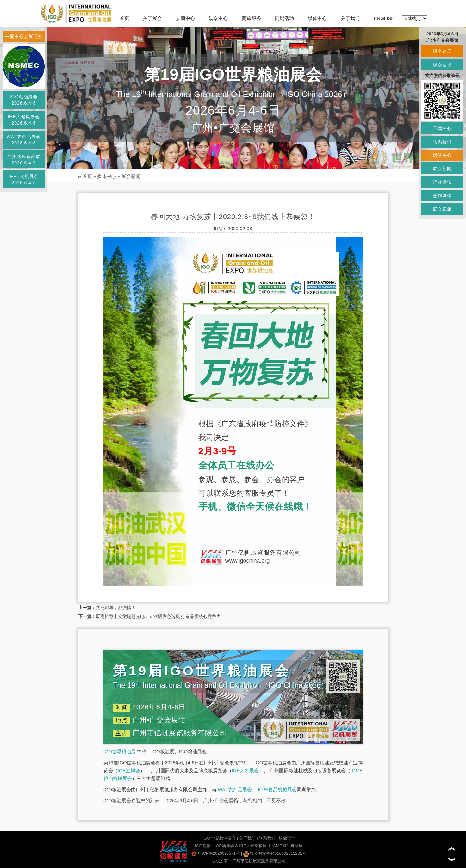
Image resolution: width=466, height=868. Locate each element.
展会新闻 (131, 176)
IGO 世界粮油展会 (219, 838)
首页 (124, 18)
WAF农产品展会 (235, 789)
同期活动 (284, 18)
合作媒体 (442, 196)
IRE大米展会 (245, 770)
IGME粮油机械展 (287, 846)
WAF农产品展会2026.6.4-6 (24, 140)
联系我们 (267, 838)
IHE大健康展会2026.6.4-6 (24, 120)
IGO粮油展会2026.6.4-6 (24, 100)
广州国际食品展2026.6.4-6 (24, 160)
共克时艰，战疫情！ (116, 608)
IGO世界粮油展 (120, 752)
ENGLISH (384, 18)
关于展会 (152, 18)
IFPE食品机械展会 (277, 789)
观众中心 (218, 18)
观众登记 (442, 65)
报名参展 (442, 51)
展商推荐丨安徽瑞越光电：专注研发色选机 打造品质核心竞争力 (158, 616)
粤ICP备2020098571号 (216, 853)
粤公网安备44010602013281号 (275, 853)
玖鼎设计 (287, 838)
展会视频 (442, 209)
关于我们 (350, 18)
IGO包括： (205, 846)
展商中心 (185, 18)
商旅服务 (252, 18)
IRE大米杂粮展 (253, 846)
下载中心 (442, 128)
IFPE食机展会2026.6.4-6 (24, 180)
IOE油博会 (129, 770)
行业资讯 (442, 182)
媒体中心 (317, 18)
